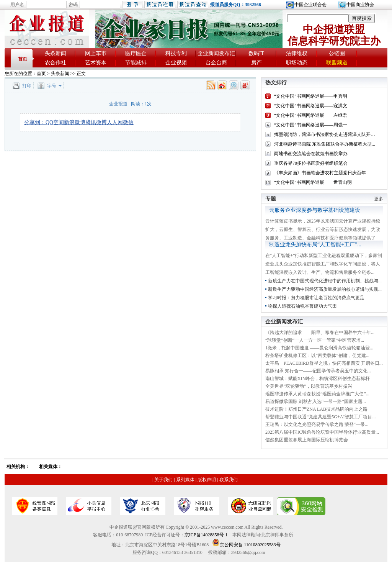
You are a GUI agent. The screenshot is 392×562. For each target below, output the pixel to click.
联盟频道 (337, 63)
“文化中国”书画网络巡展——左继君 (311, 115)
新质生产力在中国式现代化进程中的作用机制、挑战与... (325, 281)
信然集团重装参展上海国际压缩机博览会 (307, 440)
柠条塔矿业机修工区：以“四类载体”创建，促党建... (317, 356)
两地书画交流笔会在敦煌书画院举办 (311, 154)
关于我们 (163, 480)
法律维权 (297, 53)
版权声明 (207, 480)
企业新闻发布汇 (216, 53)
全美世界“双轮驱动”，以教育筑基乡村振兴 (309, 386)
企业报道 (118, 104)
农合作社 (56, 63)
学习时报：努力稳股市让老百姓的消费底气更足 (316, 298)
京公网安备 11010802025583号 (246, 545)
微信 (128, 122)
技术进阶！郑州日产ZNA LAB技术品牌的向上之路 (316, 409)
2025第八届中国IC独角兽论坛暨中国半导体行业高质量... (322, 432)
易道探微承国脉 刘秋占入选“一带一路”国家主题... (316, 401)
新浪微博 (75, 122)
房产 (256, 63)
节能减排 (136, 63)
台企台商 (216, 63)
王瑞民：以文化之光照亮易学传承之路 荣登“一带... (317, 424)
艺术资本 (96, 63)
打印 (27, 86)
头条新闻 (56, 53)
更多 (379, 199)
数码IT (256, 53)
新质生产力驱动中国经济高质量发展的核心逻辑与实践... (325, 289)
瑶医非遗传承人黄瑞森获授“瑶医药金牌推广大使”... (317, 394)
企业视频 (176, 63)
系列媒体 (185, 480)
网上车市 (96, 53)
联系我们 (229, 480)
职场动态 (297, 63)
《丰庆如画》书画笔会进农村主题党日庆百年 (320, 173)
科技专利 (176, 53)
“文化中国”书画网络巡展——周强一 (311, 125)
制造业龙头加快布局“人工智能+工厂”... (315, 245)
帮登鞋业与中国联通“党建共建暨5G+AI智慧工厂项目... (320, 417)
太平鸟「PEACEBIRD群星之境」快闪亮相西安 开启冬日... (324, 363)
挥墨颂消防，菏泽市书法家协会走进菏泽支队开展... (326, 134)
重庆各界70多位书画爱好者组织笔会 (311, 163)
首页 (23, 59)
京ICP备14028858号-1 (206, 535)
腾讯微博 (96, 122)
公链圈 (337, 53)
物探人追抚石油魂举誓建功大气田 (302, 306)
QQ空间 (55, 122)
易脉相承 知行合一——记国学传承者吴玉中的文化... (318, 371)
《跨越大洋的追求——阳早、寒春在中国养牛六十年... (320, 333)
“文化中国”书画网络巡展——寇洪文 (311, 106)
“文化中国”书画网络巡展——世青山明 (313, 182)
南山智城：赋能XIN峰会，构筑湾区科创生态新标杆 (318, 378)
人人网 (115, 122)
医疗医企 (136, 53)
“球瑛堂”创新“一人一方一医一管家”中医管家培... (315, 340)
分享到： (35, 122)
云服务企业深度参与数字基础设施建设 (315, 210)
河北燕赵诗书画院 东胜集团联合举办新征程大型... (325, 144)
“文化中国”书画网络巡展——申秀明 (311, 96)
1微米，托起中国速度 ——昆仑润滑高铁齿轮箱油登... (319, 348)
